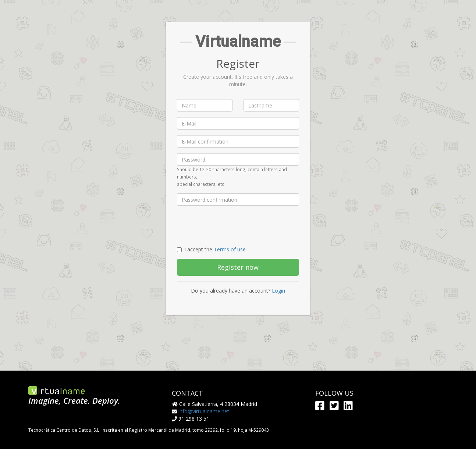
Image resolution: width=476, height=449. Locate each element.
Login (278, 291)
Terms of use (230, 249)
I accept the (211, 249)
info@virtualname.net (204, 411)
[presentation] (233, 226)
